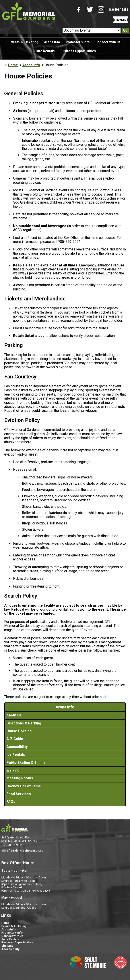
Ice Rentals (118, 9)
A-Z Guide (15, 739)
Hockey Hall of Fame (24, 786)
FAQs (11, 802)
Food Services (19, 794)
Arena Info (52, 42)
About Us (14, 715)
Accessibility (17, 747)
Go (125, 30)
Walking (13, 770)
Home (13, 65)
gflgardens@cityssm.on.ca (25, 851)
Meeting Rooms (20, 778)
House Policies (19, 731)
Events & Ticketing (24, 42)
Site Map (7, 946)
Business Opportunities (78, 51)
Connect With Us (108, 42)
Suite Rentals (45, 51)
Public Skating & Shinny (26, 763)
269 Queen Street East (16, 837)
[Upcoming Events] (92, 30)
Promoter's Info (78, 42)
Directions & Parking (24, 723)
